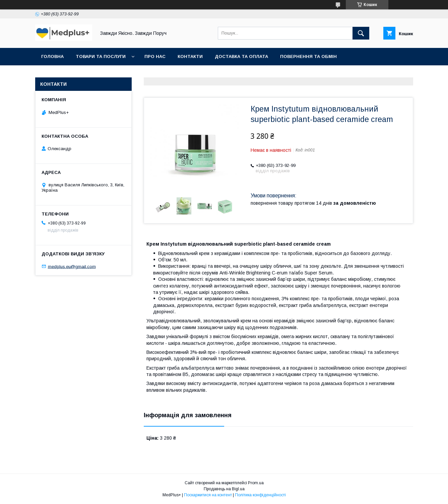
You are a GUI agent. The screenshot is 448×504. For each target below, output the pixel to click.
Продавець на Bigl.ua (224, 489)
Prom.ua (256, 483)
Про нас (155, 56)
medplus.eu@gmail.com (72, 266)
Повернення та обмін (308, 56)
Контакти (190, 56)
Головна (52, 56)
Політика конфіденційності (260, 495)
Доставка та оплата (241, 56)
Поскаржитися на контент (208, 495)
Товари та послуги (101, 56)
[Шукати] (361, 33)
